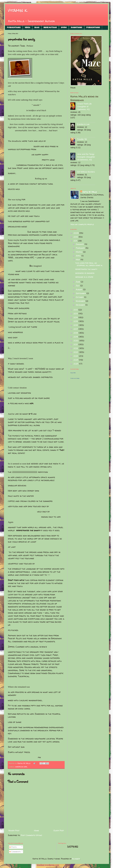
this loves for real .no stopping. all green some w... (89, 264)
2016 (76, 325)
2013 (76, 314)
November (81, 301)
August (79, 289)
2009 (76, 233)
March (79, 252)
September (81, 293)
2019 (76, 337)
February (81, 248)
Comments (15, 852)
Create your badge (75, 378)
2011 (76, 241)
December (81, 305)
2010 (76, 237)
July (78, 286)
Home (64, 28)
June (78, 282)
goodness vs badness (85, 273)
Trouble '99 (82, 139)
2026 (76, 364)
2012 (76, 310)
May (78, 260)
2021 (76, 344)
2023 (76, 352)
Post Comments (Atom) (31, 835)
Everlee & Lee (83, 124)
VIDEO (28, 28)
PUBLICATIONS (14, 28)
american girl (21, 767)
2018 (76, 333)
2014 (76, 317)
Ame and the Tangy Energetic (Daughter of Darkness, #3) (86, 157)
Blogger (76, 859)
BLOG (37, 28)
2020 (76, 341)
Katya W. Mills (90, 192)
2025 (76, 360)
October (80, 297)
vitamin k (17, 10)
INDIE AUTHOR (50, 28)
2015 (76, 321)
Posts (13, 847)
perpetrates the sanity (86, 269)
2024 (76, 356)
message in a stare (84, 277)
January (80, 244)
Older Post (59, 830)
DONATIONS (77, 28)
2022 (76, 348)
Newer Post (14, 830)
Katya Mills (73, 373)
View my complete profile (82, 224)
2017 (76, 329)
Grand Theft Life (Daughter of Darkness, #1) (84, 107)
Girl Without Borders (86, 172)
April (79, 256)
